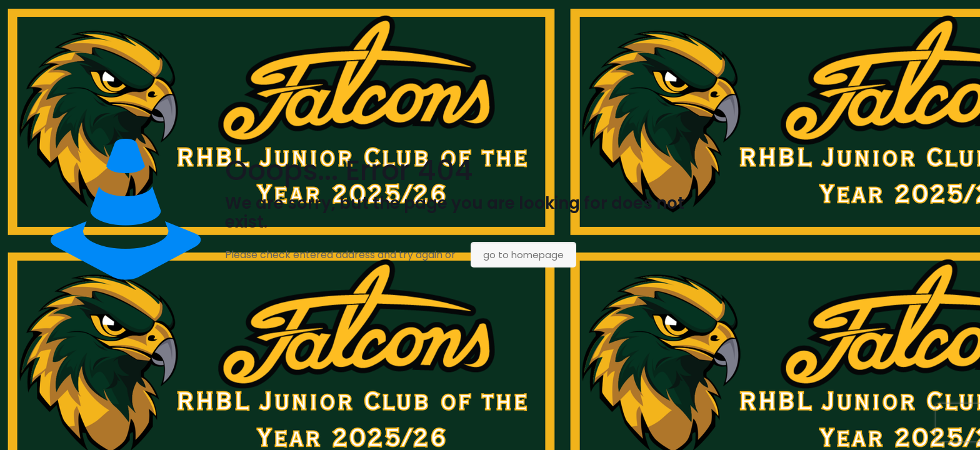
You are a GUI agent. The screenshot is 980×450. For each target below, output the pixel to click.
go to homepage (523, 255)
